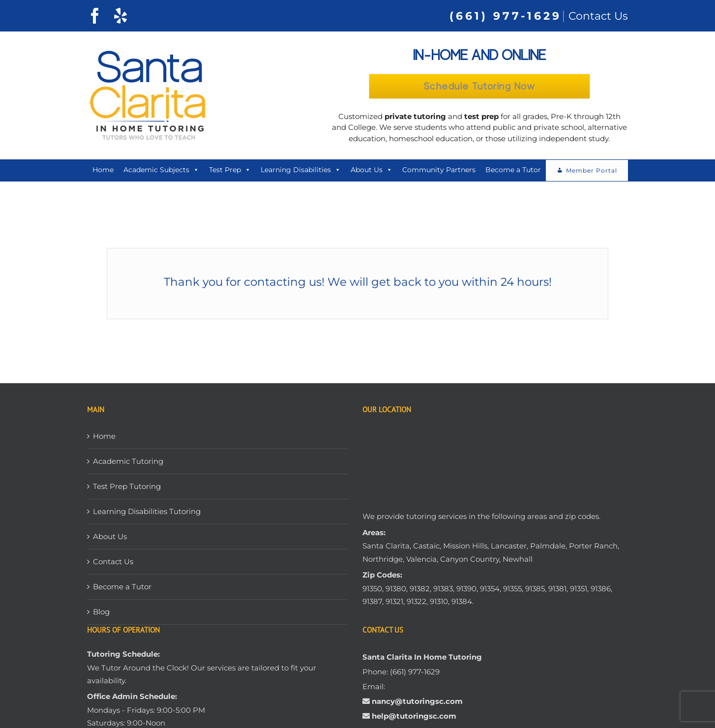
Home (103, 172)
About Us (372, 172)
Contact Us (598, 16)
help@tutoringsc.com (413, 717)
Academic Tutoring (128, 463)
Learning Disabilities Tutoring (147, 513)
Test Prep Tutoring (127, 488)
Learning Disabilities (301, 172)
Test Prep (230, 172)
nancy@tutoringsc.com (417, 703)
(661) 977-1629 (506, 16)
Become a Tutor (513, 172)
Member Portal (592, 172)
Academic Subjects (161, 172)
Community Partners (439, 172)
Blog (101, 614)
